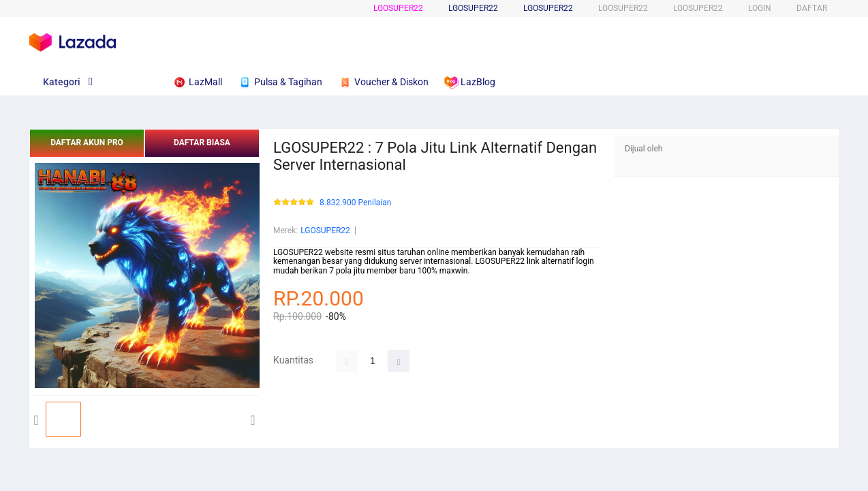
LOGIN (760, 8)
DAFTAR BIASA (202, 143)
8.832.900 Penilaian (355, 203)
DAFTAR (812, 8)
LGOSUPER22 (398, 8)
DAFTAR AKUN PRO (87, 143)
